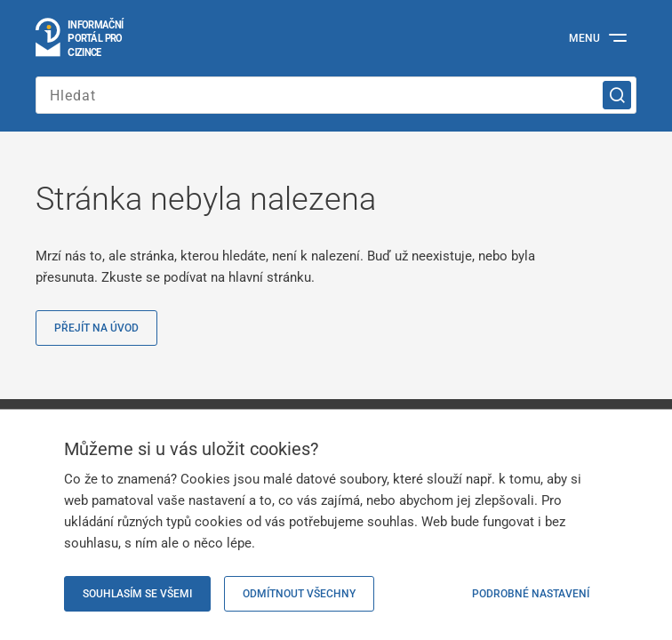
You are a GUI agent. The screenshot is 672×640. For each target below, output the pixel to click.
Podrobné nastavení (531, 594)
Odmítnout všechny (299, 594)
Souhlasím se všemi (137, 594)
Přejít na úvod (96, 328)
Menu (584, 38)
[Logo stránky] (80, 38)
